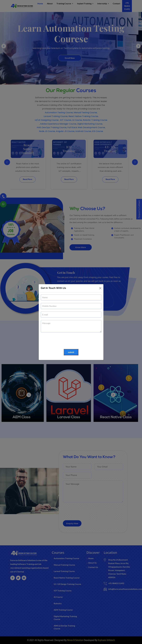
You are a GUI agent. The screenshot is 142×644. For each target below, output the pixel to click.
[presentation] (61, 341)
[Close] (100, 288)
